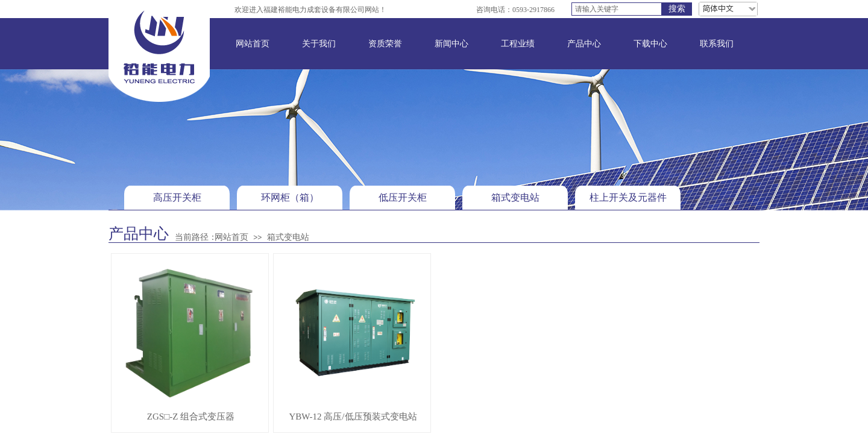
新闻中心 (451, 44)
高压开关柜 (177, 197)
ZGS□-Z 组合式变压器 (191, 417)
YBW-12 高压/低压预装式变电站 (353, 417)
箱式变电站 (515, 197)
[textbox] (617, 9)
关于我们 (319, 44)
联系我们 (717, 44)
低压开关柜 (403, 197)
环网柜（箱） (290, 197)
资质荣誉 (385, 44)
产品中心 (584, 44)
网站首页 (253, 44)
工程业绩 (518, 44)
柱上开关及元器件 (628, 197)
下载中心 (650, 44)
